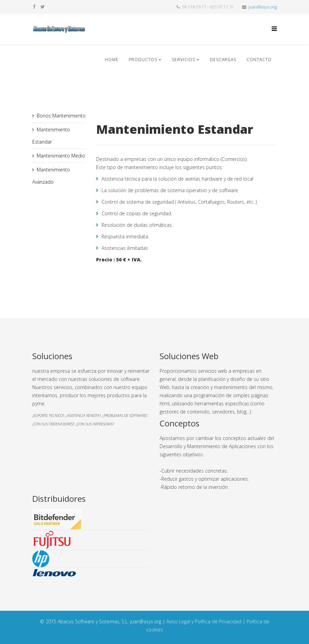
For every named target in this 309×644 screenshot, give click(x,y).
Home (112, 60)
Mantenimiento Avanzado (51, 176)
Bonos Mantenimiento (61, 116)
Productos (143, 60)
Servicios (184, 60)
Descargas (223, 60)
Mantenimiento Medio (61, 156)
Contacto (259, 60)
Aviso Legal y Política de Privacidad (204, 621)
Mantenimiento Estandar (51, 136)
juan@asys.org (263, 7)
